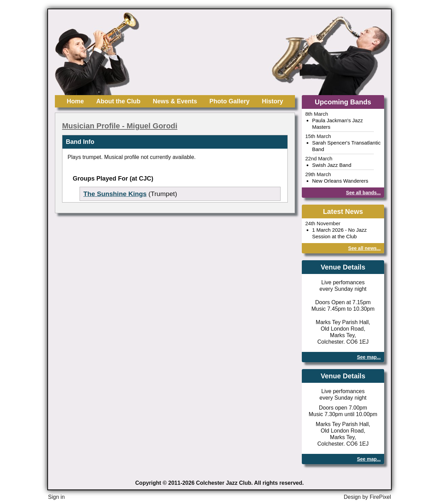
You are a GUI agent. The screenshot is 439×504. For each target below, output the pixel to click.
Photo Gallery (230, 101)
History (273, 101)
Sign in (56, 497)
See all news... (364, 248)
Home (75, 101)
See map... (369, 357)
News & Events (175, 101)
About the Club (118, 101)
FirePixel (380, 497)
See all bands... (363, 193)
